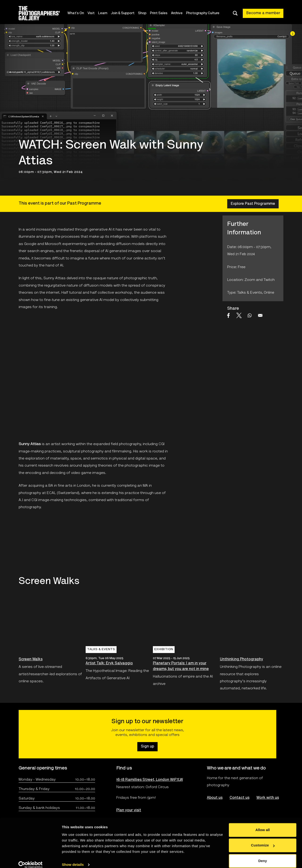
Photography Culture (203, 13)
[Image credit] (293, 34)
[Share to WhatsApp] (250, 315)
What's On (76, 13)
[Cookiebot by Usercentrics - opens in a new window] (31, 859)
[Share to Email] (260, 315)
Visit (92, 13)
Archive (177, 13)
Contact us (239, 798)
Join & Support (123, 13)
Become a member (263, 13)
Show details (73, 859)
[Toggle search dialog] (235, 13)
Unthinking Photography (241, 659)
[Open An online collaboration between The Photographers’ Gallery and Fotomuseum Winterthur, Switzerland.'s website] (39, 543)
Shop (143, 13)
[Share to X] (239, 315)
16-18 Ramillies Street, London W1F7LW (150, 780)
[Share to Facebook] (228, 315)
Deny (263, 855)
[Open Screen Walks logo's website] (94, 543)
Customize (263, 839)
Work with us (268, 798)
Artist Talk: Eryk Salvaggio (109, 663)
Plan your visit (129, 810)
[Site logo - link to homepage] (43, 13)
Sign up (147, 747)
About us (215, 798)
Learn (103, 13)
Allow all (263, 824)
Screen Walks (31, 659)
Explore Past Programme (253, 204)
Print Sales (159, 13)
